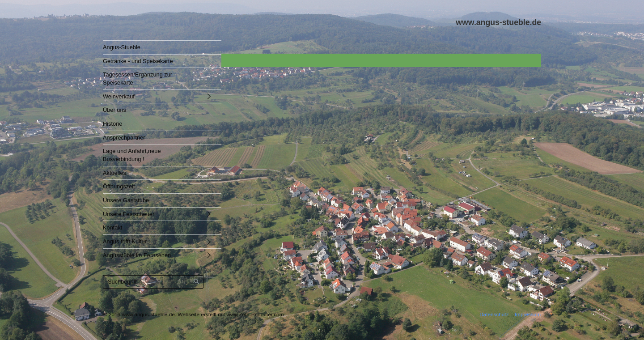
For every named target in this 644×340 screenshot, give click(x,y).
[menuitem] (155, 47)
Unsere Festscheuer (129, 214)
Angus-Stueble (122, 47)
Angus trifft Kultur (125, 241)
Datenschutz (494, 314)
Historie (112, 124)
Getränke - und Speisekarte (138, 61)
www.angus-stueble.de (498, 22)
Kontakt (112, 227)
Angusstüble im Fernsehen (137, 255)
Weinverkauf (119, 96)
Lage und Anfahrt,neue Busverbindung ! (132, 155)
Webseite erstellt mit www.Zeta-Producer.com (231, 314)
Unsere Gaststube (126, 200)
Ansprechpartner (124, 138)
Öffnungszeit (119, 186)
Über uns (114, 110)
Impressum (528, 314)
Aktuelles (114, 173)
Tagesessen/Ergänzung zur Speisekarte (138, 79)
